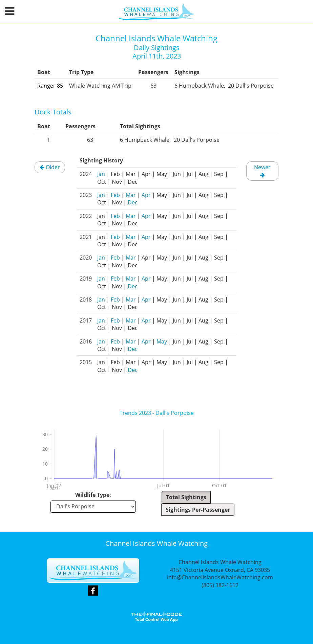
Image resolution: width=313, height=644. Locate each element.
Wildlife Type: (93, 495)
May (162, 341)
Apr (146, 195)
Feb (115, 195)
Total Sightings (186, 497)
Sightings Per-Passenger (198, 510)
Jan (101, 174)
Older (50, 167)
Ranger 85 (50, 86)
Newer (262, 170)
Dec (133, 202)
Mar (131, 195)
